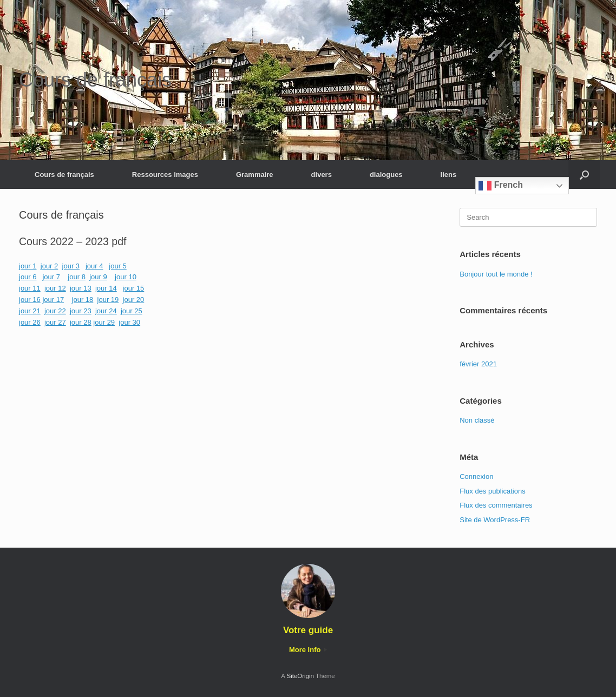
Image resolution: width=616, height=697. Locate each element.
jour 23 (81, 311)
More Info (308, 650)
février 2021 (478, 364)
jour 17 (53, 300)
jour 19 (108, 300)
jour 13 (81, 288)
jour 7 (51, 277)
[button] (584, 175)
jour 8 (77, 277)
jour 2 (50, 266)
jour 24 (106, 311)
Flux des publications (492, 491)
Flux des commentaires (496, 505)
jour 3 (71, 266)
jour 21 (30, 311)
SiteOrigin (300, 676)
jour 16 (30, 300)
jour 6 (28, 277)
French (501, 186)
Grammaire (255, 175)
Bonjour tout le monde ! (496, 274)
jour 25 (132, 311)
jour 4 (94, 266)
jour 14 (106, 288)
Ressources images (165, 175)
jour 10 (126, 277)
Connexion (476, 476)
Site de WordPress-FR (495, 520)
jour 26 (30, 322)
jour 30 (129, 322)
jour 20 (134, 300)
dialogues (386, 175)
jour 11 (30, 288)
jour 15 (134, 288)
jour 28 (81, 322)
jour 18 (83, 300)
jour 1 (28, 266)
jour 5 (118, 266)
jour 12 (55, 288)
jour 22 (55, 311)
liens (449, 175)
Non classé (477, 420)
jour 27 (55, 322)
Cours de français (64, 175)
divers (322, 175)
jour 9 (98, 277)
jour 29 (104, 322)
